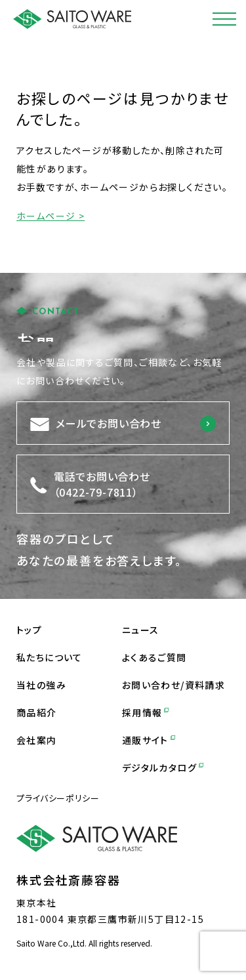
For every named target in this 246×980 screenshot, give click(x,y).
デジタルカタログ (163, 767)
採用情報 (145, 712)
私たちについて (50, 657)
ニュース (141, 630)
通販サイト (149, 740)
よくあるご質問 (154, 657)
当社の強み (41, 685)
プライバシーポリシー (58, 798)
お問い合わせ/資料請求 (174, 685)
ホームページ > (51, 216)
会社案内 (37, 740)
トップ (29, 630)
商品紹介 (37, 712)
